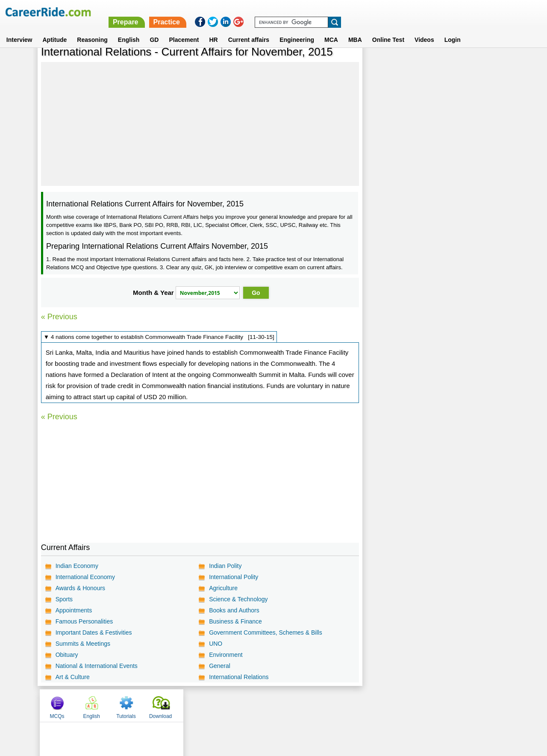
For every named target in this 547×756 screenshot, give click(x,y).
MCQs (381, 65)
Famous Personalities (84, 621)
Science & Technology (238, 599)
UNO (216, 644)
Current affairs (249, 29)
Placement (184, 29)
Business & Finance (235, 621)
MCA (331, 29)
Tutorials (450, 65)
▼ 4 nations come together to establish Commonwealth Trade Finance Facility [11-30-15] (159, 337)
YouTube (334, 705)
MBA (355, 29)
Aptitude (55, 29)
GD (154, 29)
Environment (226, 655)
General (220, 666)
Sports (64, 599)
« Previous (59, 317)
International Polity (234, 577)
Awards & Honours (80, 588)
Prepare (326, 12)
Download (484, 65)
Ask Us (305, 705)
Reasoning (92, 29)
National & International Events (97, 666)
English (129, 29)
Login (453, 29)
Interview (19, 29)
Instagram (367, 705)
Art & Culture (73, 677)
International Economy (85, 577)
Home (168, 705)
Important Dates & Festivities (94, 632)
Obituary (67, 655)
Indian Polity (225, 566)
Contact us (230, 705)
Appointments (74, 610)
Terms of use (270, 705)
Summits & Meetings (83, 644)
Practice (367, 12)
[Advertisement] (200, 124)
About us (196, 705)
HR (213, 29)
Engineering (297, 29)
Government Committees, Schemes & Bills (266, 632)
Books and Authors (234, 610)
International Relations (239, 677)
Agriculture (223, 588)
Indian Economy (77, 566)
